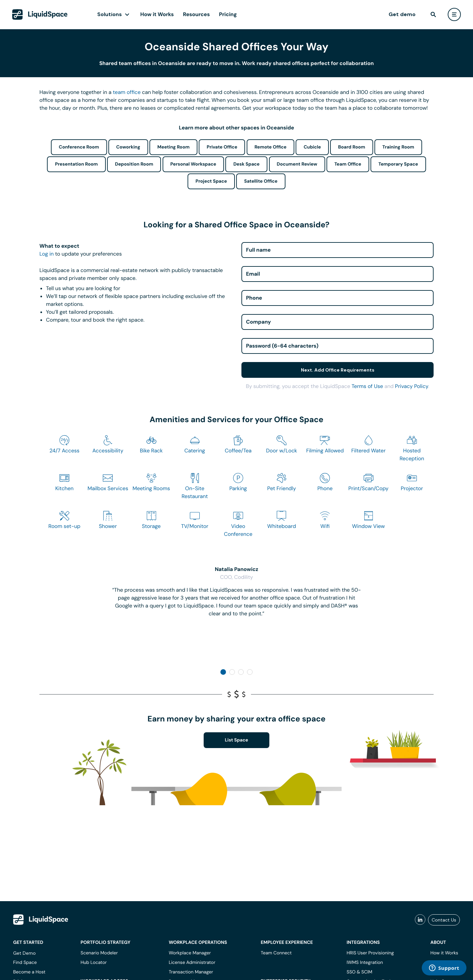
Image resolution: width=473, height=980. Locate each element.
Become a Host (29, 972)
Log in (46, 254)
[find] (433, 14)
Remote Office (271, 147)
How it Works (157, 14)
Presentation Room (76, 164)
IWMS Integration (365, 963)
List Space (237, 740)
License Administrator (192, 963)
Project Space (211, 181)
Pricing (228, 14)
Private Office (222, 147)
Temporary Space (398, 164)
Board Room (351, 147)
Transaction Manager (191, 972)
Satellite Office (261, 181)
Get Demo (24, 953)
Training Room (398, 147)
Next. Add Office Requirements (338, 370)
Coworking (128, 147)
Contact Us (444, 920)
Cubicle (312, 147)
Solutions (110, 14)
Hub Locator (94, 963)
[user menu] (454, 14)
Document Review (297, 164)
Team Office (348, 164)
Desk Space (246, 164)
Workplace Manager (190, 953)
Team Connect (276, 953)
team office (127, 92)
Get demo (402, 14)
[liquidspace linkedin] (420, 920)
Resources (196, 14)
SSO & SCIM (359, 972)
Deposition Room (134, 164)
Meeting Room (173, 147)
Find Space (25, 963)
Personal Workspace (193, 164)
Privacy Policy (412, 386)
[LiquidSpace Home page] (40, 14)
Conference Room (79, 147)
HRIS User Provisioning (370, 953)
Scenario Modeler (99, 953)
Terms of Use (367, 386)
